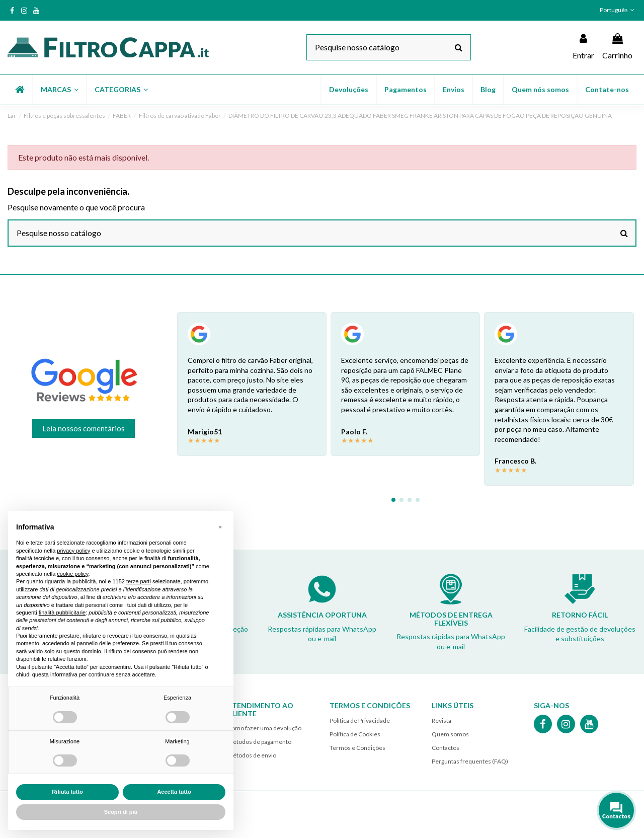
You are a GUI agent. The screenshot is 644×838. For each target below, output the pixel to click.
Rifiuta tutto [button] (67, 792)
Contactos (446, 748)
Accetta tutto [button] (174, 792)
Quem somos (450, 734)
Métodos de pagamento (259, 742)
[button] (59, 90)
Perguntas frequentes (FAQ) (470, 761)
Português (618, 10)
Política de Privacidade (360, 720)
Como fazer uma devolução (264, 728)
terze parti (139, 581)
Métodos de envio (252, 755)
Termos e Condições (357, 748)
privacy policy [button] (73, 551)
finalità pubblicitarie (62, 613)
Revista (441, 720)
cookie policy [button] (72, 574)
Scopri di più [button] (121, 812)
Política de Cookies (355, 734)
